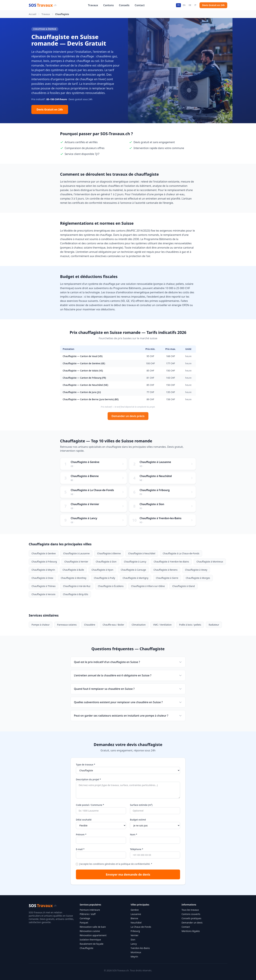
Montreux (136, 952)
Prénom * (81, 834)
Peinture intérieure (90, 910)
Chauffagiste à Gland (183, 586)
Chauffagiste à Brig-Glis (76, 594)
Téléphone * (137, 849)
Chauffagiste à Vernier (76, 562)
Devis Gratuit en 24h (213, 5)
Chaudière (90, 625)
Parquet (84, 923)
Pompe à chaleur (41, 625)
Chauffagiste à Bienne (109, 553)
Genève (135, 910)
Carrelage (85, 918)
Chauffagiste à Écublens (111, 586)
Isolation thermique (90, 940)
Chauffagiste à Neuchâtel (142, 553)
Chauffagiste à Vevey (196, 570)
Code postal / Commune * (90, 805)
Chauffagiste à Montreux (210, 562)
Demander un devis (192, 923)
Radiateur (214, 625)
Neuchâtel (136, 923)
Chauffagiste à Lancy (135, 562)
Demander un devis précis (128, 416)
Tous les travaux (190, 910)
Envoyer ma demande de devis (128, 874)
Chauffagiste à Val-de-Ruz (77, 586)
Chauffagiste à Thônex (44, 586)
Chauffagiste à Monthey (74, 578)
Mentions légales (191, 931)
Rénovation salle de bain (93, 927)
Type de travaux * (86, 765)
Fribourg (135, 931)
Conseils (124, 5)
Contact (140, 5)
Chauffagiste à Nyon (102, 570)
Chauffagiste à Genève (44, 553)
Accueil (32, 14)
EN (184, 5)
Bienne (134, 918)
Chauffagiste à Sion (106, 562)
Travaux (93, 5)
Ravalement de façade (92, 944)
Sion (133, 940)
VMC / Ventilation (162, 625)
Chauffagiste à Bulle (73, 570)
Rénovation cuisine (90, 931)
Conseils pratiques (191, 918)
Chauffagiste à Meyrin (43, 570)
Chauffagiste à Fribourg (44, 562)
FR (178, 5)
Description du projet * (88, 779)
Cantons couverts (191, 914)
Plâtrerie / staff (88, 914)
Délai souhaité (84, 820)
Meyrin (134, 957)
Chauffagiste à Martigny (136, 578)
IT (195, 5)
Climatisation (139, 625)
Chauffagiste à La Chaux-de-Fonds (181, 553)
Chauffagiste (86, 948)
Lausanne (136, 914)
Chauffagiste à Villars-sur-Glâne (148, 586)
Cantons (108, 5)
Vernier (135, 935)
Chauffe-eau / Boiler (113, 625)
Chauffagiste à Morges (198, 578)
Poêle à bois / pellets (190, 625)
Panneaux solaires (67, 625)
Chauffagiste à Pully (104, 578)
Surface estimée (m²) (141, 805)
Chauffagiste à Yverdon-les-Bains (171, 562)
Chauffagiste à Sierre (167, 578)
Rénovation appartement (93, 935)
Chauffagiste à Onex (42, 578)
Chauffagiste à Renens (165, 570)
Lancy (134, 944)
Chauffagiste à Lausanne (76, 553)
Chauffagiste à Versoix (44, 594)
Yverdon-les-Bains (140, 948)
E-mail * (80, 849)
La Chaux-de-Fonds (141, 927)
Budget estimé (138, 820)
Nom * (134, 834)
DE (190, 5)
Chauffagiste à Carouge (133, 570)
